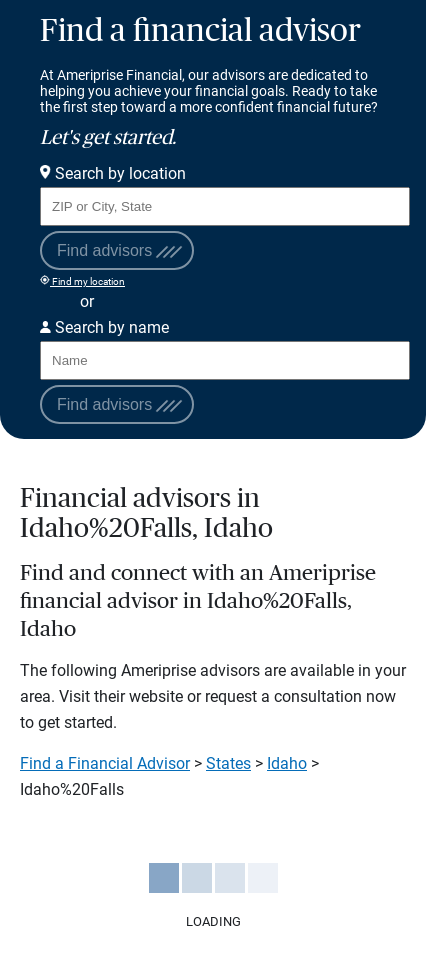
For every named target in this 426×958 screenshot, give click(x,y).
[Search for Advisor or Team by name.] (225, 360)
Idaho (287, 763)
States (228, 763)
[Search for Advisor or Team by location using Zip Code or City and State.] (225, 206)
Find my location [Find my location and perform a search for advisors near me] (82, 281)
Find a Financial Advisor (105, 763)
